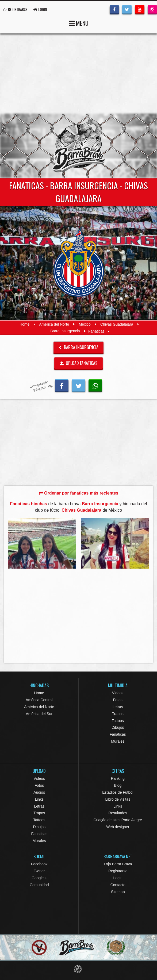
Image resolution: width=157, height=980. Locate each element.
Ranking (118, 778)
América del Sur (39, 714)
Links (39, 799)
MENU (79, 23)
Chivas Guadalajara (117, 324)
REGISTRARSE (15, 9)
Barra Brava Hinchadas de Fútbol (79, 146)
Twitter (39, 871)
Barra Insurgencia (65, 331)
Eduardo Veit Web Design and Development (78, 969)
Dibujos (118, 727)
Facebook (39, 864)
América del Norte (54, 324)
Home (24, 324)
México (85, 324)
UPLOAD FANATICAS (79, 363)
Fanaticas (118, 734)
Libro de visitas (118, 799)
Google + (39, 878)
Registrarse (118, 871)
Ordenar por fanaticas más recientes (79, 493)
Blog (118, 785)
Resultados (118, 813)
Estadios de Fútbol (118, 792)
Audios (39, 792)
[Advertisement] (78, 74)
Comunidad (39, 885)
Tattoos (118, 721)
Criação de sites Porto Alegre (118, 820)
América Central (39, 700)
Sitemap (118, 892)
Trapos (118, 714)
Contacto (118, 885)
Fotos (118, 700)
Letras (118, 707)
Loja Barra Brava (118, 864)
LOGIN (40, 9)
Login (118, 878)
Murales (118, 741)
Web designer (118, 827)
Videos (118, 693)
